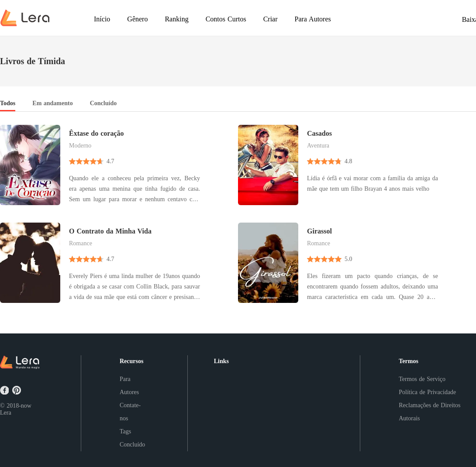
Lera (6, 413)
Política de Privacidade (427, 392)
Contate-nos (130, 412)
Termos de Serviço (422, 379)
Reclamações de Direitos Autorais (429, 412)
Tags (125, 431)
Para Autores (129, 386)
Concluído (132, 445)
